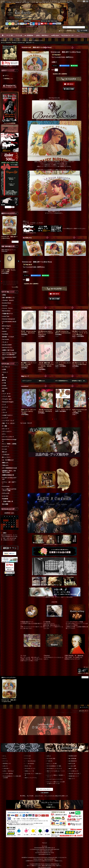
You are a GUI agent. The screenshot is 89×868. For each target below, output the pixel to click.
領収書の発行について (74, 776)
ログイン (62, 31)
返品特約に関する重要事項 (60, 74)
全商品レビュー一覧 (29, 771)
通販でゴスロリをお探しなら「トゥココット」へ (56, 772)
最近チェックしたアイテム (31, 778)
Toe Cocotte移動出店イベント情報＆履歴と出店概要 (12, 777)
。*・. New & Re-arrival (30, 761)
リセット (16, 242)
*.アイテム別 (28, 756)
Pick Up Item (28, 766)
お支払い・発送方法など (8, 771)
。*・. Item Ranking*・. (30, 763)
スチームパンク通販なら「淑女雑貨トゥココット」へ (56, 776)
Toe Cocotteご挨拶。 (51, 758)
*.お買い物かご (6, 768)
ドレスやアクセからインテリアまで (55, 779)
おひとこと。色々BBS (52, 763)
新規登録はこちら (71, 31)
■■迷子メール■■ (73, 768)
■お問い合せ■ (72, 763)
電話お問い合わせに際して (75, 774)
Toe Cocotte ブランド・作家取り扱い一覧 (34, 774)
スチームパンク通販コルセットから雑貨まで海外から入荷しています (56, 783)
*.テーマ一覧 (28, 758)
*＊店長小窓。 (50, 761)
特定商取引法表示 (73, 756)
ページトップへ (85, 707)
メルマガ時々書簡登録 (8, 774)
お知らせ (49, 756)
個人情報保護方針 (73, 761)
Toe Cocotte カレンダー (30, 768)
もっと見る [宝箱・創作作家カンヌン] (15, 287)
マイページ (5, 761)
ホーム (4, 756)
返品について (72, 779)
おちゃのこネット (84, 711)
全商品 (4, 295)
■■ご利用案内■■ (73, 758)
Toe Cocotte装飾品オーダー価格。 (54, 766)
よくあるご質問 (72, 766)
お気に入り (5, 766)
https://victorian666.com (50, 859)
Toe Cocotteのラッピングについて (54, 768)
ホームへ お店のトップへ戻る (83, 670)
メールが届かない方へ (74, 771)
